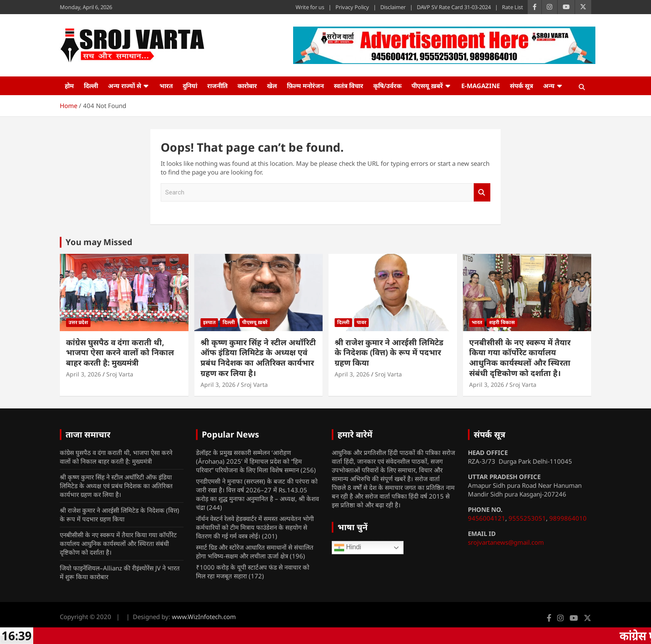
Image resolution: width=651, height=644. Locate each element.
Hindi (348, 548)
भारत (166, 86)
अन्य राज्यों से (125, 86)
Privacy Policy (352, 7)
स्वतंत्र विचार (349, 86)
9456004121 (487, 518)
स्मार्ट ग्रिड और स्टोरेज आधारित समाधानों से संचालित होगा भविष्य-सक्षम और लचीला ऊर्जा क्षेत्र (255, 552)
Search (482, 193)
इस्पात (209, 322)
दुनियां (190, 86)
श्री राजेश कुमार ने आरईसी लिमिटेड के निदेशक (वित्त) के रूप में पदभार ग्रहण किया (389, 353)
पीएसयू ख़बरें (427, 86)
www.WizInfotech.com (204, 617)
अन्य (549, 86)
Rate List (513, 7)
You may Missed (99, 242)
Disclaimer (393, 7)
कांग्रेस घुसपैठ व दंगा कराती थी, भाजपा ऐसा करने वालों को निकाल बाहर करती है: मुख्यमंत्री (120, 353)
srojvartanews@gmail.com (506, 542)
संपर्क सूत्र (521, 86)
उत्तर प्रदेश (78, 322)
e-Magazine (481, 86)
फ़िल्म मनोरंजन (305, 86)
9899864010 (568, 518)
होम (69, 86)
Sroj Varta (120, 374)
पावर (361, 322)
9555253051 (527, 518)
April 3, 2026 (83, 374)
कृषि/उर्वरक (387, 86)
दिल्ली (91, 86)
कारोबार (247, 86)
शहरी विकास (502, 322)
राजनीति (217, 86)
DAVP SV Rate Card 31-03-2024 (454, 7)
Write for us (310, 7)
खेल (272, 86)
